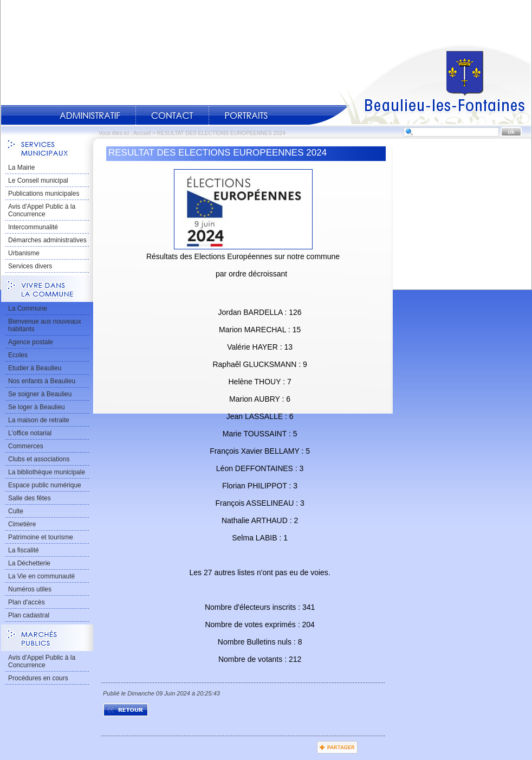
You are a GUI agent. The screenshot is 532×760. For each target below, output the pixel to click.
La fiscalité (24, 550)
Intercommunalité (33, 227)
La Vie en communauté (41, 576)
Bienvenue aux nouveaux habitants (45, 325)
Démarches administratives (47, 240)
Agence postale (31, 342)
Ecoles (18, 355)
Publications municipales (44, 194)
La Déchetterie (29, 563)
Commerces (26, 446)
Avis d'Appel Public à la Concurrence (42, 210)
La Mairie (21, 168)
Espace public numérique (45, 485)
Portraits (246, 115)
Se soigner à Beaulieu (40, 394)
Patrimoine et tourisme (41, 537)
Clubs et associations (39, 459)
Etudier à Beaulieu (35, 368)
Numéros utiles (30, 589)
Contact (172, 115)
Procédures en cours (38, 678)
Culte (16, 511)
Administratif (90, 115)
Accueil (420, 85)
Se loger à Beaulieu (37, 407)
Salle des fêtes (30, 498)
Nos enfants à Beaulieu (42, 381)
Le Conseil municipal (38, 181)
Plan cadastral (29, 615)
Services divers (30, 266)
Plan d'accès (27, 602)
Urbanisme (24, 253)
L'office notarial (30, 433)
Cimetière (22, 524)
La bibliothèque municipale (47, 472)
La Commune (28, 308)
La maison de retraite (39, 420)
